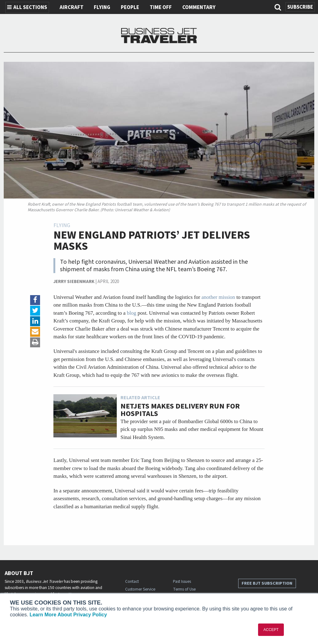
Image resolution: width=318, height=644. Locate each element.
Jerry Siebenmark (74, 282)
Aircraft (72, 7)
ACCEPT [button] (271, 630)
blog (132, 313)
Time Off (161, 7)
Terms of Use (184, 589)
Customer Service (140, 589)
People (130, 7)
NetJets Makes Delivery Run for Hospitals (180, 410)
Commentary (199, 7)
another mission (218, 297)
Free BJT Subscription (267, 583)
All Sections (27, 7)
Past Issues (182, 581)
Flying (102, 7)
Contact (132, 581)
